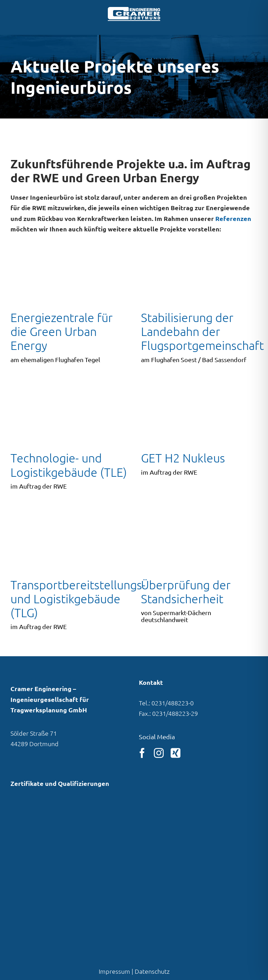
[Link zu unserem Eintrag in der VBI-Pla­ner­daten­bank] (38, 822)
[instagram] (159, 753)
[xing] (176, 753)
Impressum (114, 971)
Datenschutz (152, 971)
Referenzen (233, 218)
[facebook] (142, 753)
